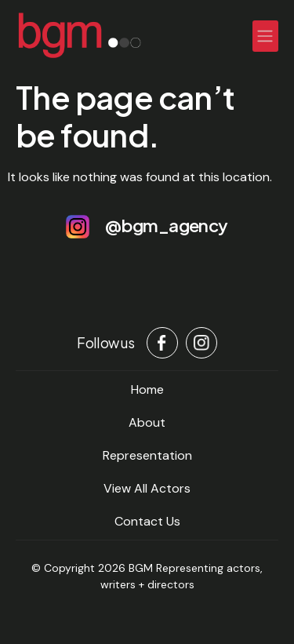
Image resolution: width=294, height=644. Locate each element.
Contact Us (147, 521)
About (147, 422)
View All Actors (147, 488)
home (147, 389)
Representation (147, 455)
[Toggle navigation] (266, 36)
